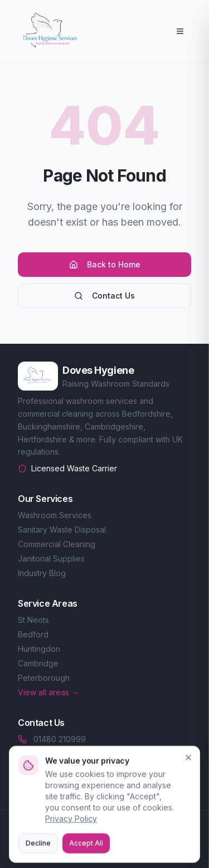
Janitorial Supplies (51, 559)
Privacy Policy (66, 853)
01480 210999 (52, 739)
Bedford (33, 634)
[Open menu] (180, 31)
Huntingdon (39, 649)
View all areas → (48, 692)
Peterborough (44, 678)
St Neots (33, 620)
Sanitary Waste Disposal (62, 530)
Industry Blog (42, 573)
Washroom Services (55, 515)
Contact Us (104, 296)
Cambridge (38, 663)
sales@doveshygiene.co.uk (77, 755)
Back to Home (105, 264)
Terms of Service (137, 853)
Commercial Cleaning (57, 544)
